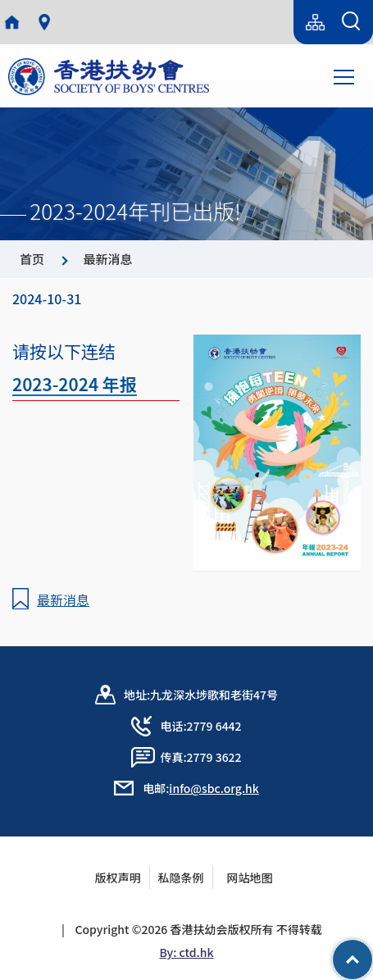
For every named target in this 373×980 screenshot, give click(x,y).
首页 (32, 259)
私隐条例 (181, 877)
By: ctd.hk (187, 952)
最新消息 (107, 259)
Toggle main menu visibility (345, 75)
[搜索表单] (351, 22)
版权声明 (118, 877)
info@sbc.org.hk (214, 788)
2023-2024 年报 (75, 384)
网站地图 (255, 877)
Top (373, 951)
